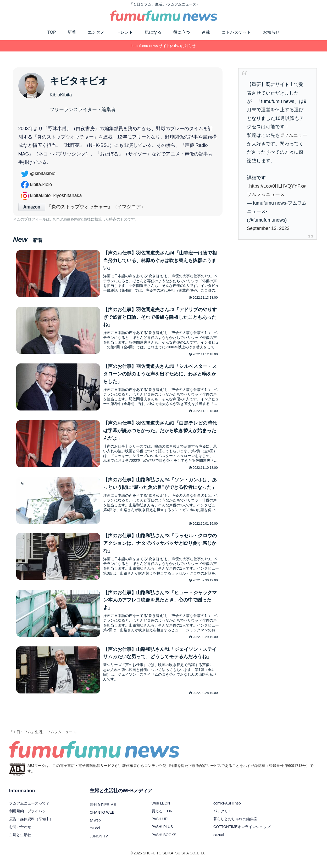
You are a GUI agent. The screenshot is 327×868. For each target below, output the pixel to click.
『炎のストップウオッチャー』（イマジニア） (82, 207)
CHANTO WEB (102, 817)
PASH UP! (160, 823)
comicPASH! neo (227, 807)
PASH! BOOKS (164, 839)
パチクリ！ (223, 815)
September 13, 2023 (268, 228)
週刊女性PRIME (103, 809)
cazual (219, 839)
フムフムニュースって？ (29, 807)
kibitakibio (38, 173)
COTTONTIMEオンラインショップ (242, 831)
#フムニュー (294, 135)
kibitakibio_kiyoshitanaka (51, 195)
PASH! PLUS (162, 831)
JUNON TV (99, 840)
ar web (95, 824)
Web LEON (161, 807)
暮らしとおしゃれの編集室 (235, 823)
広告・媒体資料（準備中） (31, 823)
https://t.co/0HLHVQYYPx (276, 186)
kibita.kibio (37, 184)
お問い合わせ (20, 831)
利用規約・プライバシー (29, 815)
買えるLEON (162, 815)
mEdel (95, 832)
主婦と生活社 (20, 839)
